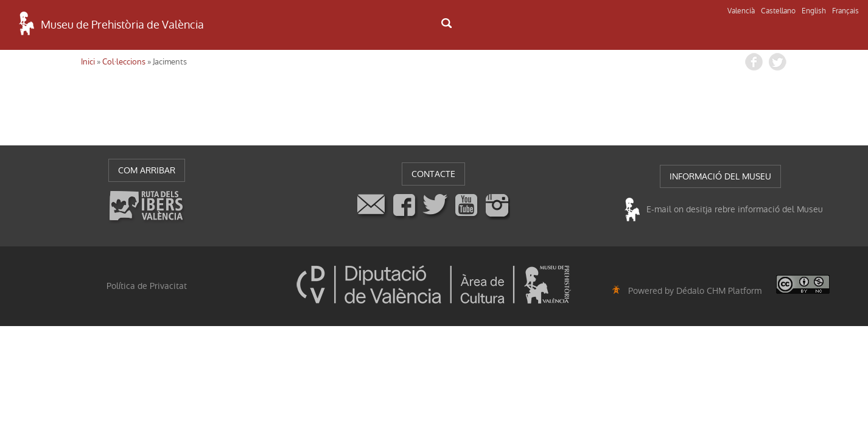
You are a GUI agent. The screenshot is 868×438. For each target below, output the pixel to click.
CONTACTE (433, 174)
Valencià (741, 11)
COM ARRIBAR (147, 170)
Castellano (778, 11)
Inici (88, 62)
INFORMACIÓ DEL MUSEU (720, 176)
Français (845, 11)
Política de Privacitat (147, 286)
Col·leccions (124, 62)
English (814, 11)
